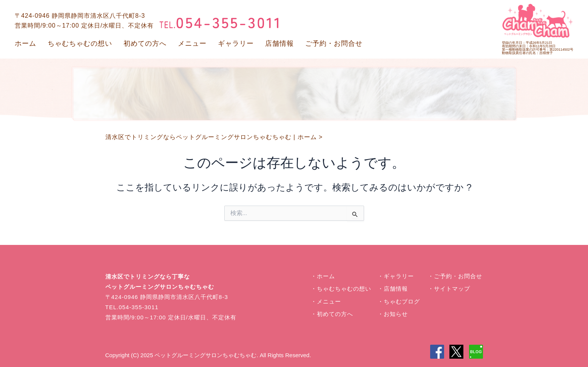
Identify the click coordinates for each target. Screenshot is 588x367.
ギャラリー (236, 43)
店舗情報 (279, 43)
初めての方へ (145, 43)
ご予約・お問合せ (334, 43)
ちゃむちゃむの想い (80, 43)
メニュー (192, 43)
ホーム (25, 43)
